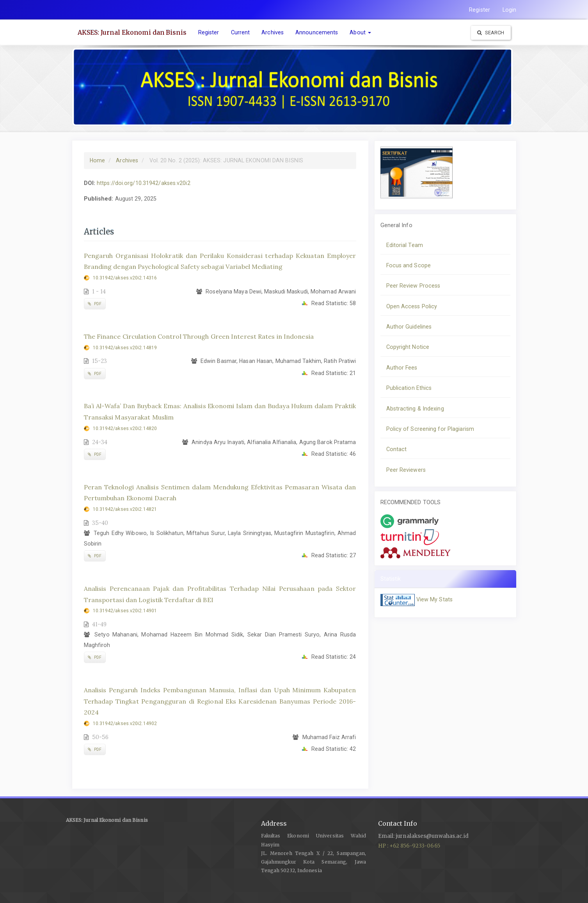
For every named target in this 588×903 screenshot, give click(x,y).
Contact (397, 449)
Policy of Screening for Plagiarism (430, 429)
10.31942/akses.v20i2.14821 (125, 509)
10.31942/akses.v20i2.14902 (125, 723)
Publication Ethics (409, 388)
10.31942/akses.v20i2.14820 (125, 428)
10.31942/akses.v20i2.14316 (125, 278)
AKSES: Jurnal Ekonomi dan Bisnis (132, 32)
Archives (273, 32)
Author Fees (402, 368)
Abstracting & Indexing (415, 409)
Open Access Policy (412, 306)
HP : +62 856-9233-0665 (409, 846)
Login (510, 10)
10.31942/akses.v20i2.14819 (125, 348)
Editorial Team (405, 245)
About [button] (360, 32)
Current (241, 32)
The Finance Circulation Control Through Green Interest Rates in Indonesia (199, 336)
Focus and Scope (409, 265)
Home (97, 160)
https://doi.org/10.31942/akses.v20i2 (144, 183)
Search (491, 33)
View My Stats (434, 599)
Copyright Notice (408, 347)
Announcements (317, 32)
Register (480, 10)
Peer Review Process (413, 286)
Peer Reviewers (406, 470)
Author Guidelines (409, 327)
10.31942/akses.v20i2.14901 (125, 611)
